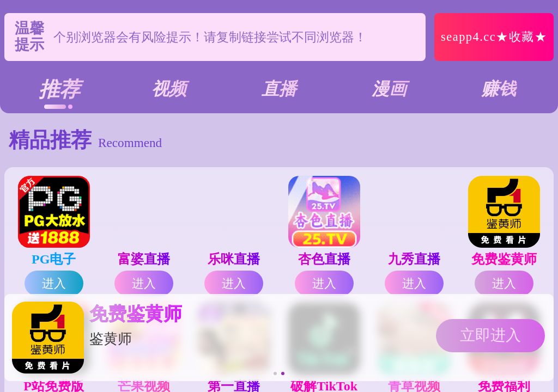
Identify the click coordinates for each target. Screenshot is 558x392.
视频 (169, 89)
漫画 (389, 89)
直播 (279, 89)
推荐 (59, 89)
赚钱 (499, 89)
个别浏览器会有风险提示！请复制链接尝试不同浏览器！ (210, 37)
